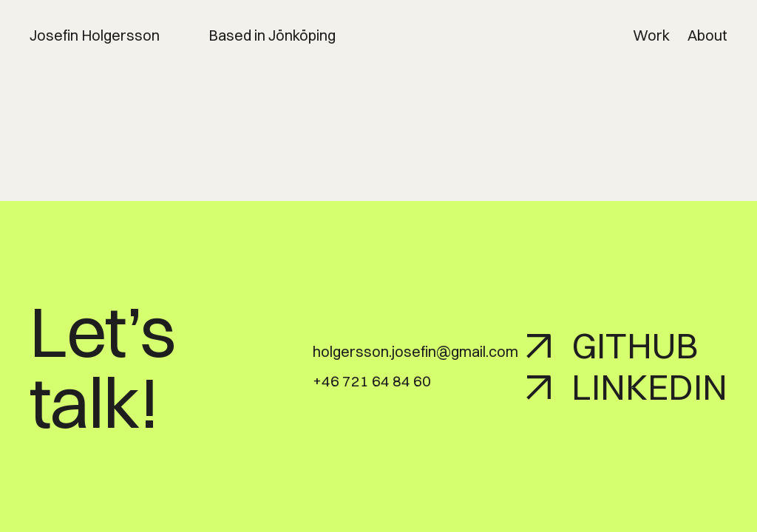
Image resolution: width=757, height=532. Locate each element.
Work (651, 35)
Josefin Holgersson (95, 35)
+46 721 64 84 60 (372, 381)
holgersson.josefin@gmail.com (415, 351)
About (707, 35)
